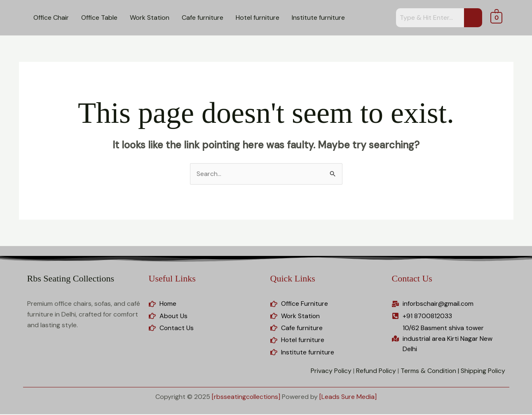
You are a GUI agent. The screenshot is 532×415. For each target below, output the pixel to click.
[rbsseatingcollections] (246, 397)
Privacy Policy (329, 372)
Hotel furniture (258, 18)
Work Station (150, 18)
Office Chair (51, 18)
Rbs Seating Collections (71, 278)
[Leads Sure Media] (348, 397)
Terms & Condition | (429, 372)
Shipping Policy (483, 372)
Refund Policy (375, 372)
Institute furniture (318, 18)
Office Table (99, 18)
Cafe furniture (203, 18)
